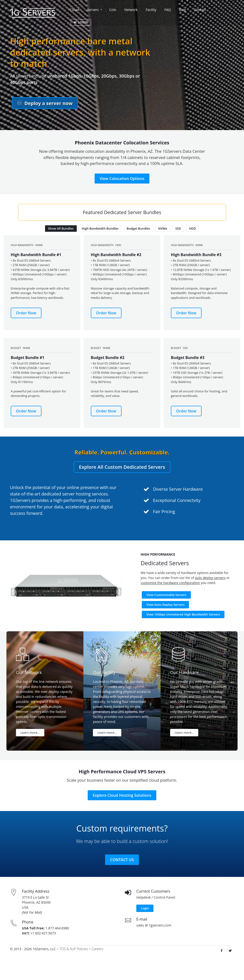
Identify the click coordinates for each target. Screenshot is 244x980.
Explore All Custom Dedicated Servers (122, 467)
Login (145, 908)
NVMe (163, 228)
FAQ (168, 10)
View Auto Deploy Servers (165, 605)
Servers (93, 10)
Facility (151, 10)
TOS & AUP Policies (74, 949)
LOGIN (81, 22)
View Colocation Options (122, 179)
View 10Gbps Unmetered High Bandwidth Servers (183, 614)
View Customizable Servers (166, 595)
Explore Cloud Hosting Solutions (122, 795)
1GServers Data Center (184, 151)
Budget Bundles (138, 228)
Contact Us (122, 860)
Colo (113, 10)
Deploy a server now (45, 103)
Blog (182, 10)
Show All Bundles (61, 228)
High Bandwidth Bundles (100, 228)
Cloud (75, 10)
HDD (193, 228)
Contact (200, 10)
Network (131, 10)
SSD (178, 228)
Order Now (26, 313)
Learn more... (30, 732)
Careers (98, 949)
